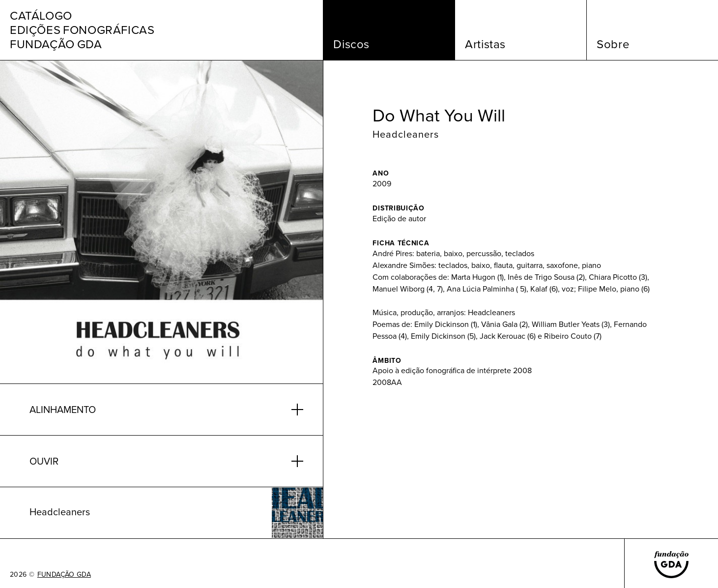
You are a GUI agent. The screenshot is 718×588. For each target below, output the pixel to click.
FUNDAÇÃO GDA (64, 575)
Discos (351, 44)
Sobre (613, 44)
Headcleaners (406, 134)
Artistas (485, 44)
